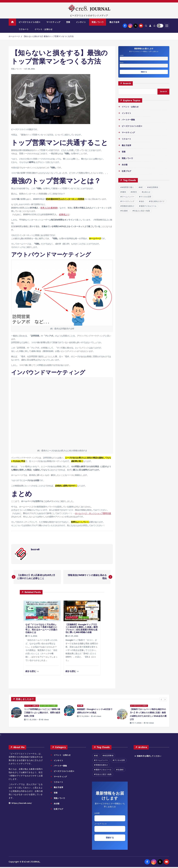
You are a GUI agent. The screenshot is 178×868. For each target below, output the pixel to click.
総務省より (64, 214)
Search (127, 83)
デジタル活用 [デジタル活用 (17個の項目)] (146, 197)
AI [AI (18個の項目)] (141, 188)
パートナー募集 (129, 120)
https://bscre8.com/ (21, 803)
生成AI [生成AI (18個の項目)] (125, 211)
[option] (36, 713)
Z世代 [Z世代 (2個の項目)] (135, 192)
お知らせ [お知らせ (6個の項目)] (147, 192)
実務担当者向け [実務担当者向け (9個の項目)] (128, 206)
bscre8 (35, 549)
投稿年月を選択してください (150, 756)
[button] (161, 700)
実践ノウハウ (98, 22)
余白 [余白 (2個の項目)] (142, 202)
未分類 (125, 165)
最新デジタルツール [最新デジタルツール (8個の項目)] (149, 206)
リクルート (24, 29)
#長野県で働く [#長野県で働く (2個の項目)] (128, 188)
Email (122, 63)
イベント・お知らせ (43, 29)
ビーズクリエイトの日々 (30, 22)
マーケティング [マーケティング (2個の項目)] (128, 202)
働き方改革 (114, 22)
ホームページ (14, 36)
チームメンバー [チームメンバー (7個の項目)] (128, 197)
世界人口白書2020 (49, 208)
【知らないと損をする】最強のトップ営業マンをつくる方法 (48, 36)
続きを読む (32, 671)
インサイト (81, 22)
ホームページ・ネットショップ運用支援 (93, 513)
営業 (68, 22)
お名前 (122, 55)
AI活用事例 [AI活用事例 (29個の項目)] (153, 188)
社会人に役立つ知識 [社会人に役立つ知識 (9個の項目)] (142, 211)
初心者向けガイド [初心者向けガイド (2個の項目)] (158, 202)
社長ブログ (127, 171)
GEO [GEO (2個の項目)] (124, 192)
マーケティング (53, 22)
